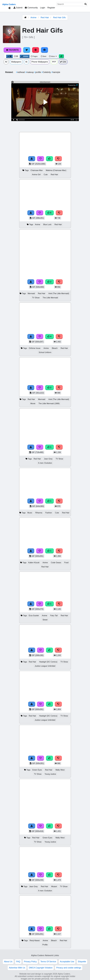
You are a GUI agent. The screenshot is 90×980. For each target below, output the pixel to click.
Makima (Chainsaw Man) (56, 170)
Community (31, 8)
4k (26, 62)
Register (51, 8)
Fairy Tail (54, 616)
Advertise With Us (17, 968)
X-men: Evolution (45, 463)
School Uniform (45, 352)
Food (66, 563)
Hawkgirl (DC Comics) (48, 662)
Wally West (60, 770)
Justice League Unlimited (45, 666)
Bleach (55, 348)
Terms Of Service (48, 962)
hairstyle (56, 72)
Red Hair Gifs (59, 18)
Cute (46, 175)
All (6, 62)
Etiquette (82, 962)
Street (45, 620)
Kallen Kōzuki (34, 563)
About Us (8, 962)
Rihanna (39, 513)
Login (43, 8)
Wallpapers (16, 62)
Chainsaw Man (37, 170)
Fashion (49, 513)
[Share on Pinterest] (36, 50)
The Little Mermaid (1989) (49, 404)
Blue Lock (47, 225)
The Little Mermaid (50, 298)
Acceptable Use (67, 962)
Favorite (12, 50)
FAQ (18, 962)
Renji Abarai (35, 941)
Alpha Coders (9, 4)
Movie (33, 404)
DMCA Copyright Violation (41, 968)
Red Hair (45, 18)
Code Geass (56, 563)
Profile (45, 945)
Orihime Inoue (35, 348)
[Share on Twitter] (27, 50)
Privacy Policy (30, 962)
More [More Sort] (53, 56)
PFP (54, 62)
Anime (33, 18)
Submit (18, 8)
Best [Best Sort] (44, 56)
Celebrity (46, 72)
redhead (21, 72)
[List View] (16, 56)
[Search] (86, 4)
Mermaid (31, 293)
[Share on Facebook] (44, 50)
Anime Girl (36, 175)
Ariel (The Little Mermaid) (59, 293)
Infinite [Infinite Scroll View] (25, 56)
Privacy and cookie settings (69, 968)
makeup (30, 72)
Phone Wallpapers (40, 62)
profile (38, 72)
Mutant (54, 886)
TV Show (36, 298)
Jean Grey (48, 459)
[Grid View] (9, 56)
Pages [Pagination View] (34, 56)
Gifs (63, 62)
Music (30, 513)
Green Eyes (37, 770)
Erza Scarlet (34, 616)
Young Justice (50, 774)
